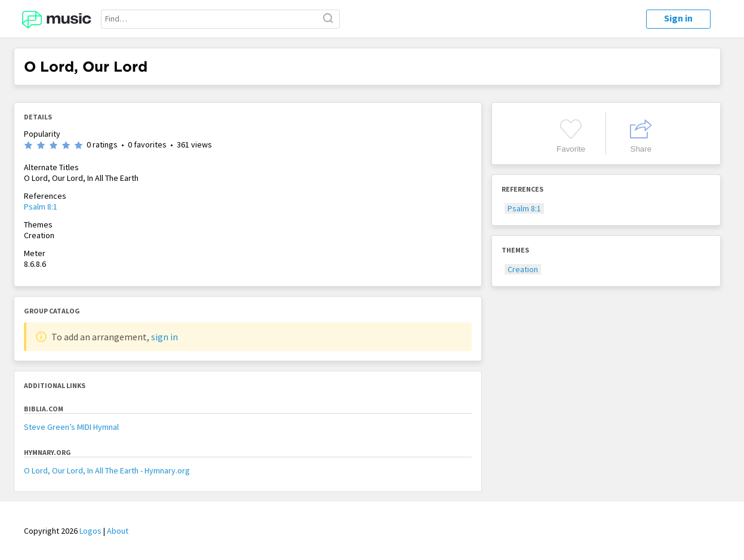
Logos (90, 531)
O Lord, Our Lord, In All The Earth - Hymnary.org (107, 470)
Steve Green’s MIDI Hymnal (71, 427)
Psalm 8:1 (41, 207)
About (118, 531)
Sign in (678, 18)
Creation (523, 269)
